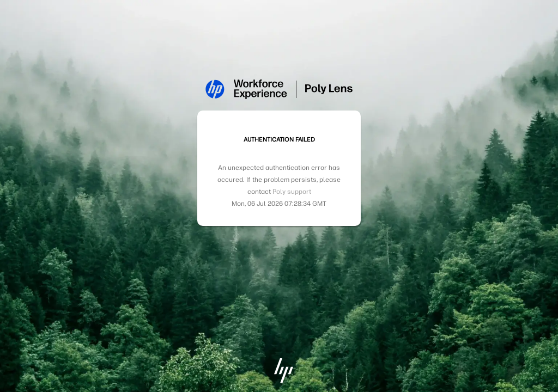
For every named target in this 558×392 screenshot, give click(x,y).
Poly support (292, 192)
